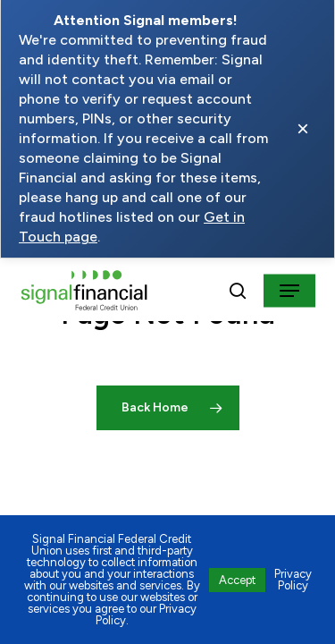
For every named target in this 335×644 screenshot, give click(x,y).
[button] (289, 291)
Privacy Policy (293, 580)
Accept (237, 580)
